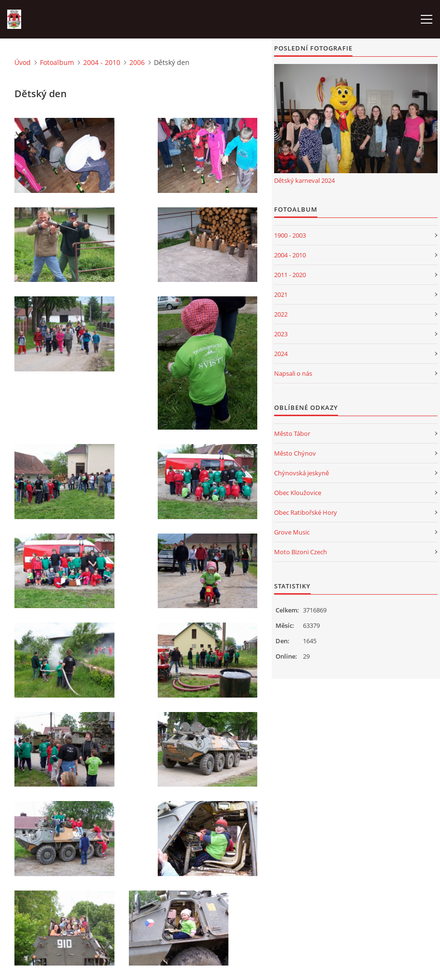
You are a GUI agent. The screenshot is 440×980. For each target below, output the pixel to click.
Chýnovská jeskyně (302, 473)
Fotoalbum (57, 62)
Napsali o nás (293, 373)
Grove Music (292, 532)
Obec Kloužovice (298, 493)
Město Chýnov (295, 453)
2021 (281, 294)
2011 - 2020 (290, 275)
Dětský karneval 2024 (304, 180)
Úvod (23, 62)
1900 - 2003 (290, 235)
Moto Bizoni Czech (301, 552)
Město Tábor (292, 433)
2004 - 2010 (102, 62)
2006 (137, 62)
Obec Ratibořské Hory (306, 512)
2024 (281, 354)
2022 (281, 314)
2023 (281, 334)
